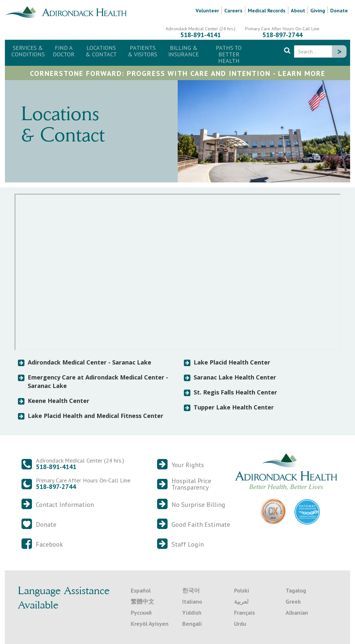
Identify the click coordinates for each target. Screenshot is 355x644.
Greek (293, 601)
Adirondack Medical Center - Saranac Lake (89, 362)
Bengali (192, 624)
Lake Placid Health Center (232, 362)
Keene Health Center (59, 401)
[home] (68, 11)
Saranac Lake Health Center (235, 377)
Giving (318, 10)
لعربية (241, 601)
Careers (233, 10)
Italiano (192, 601)
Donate (339, 10)
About (298, 10)
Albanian (297, 613)
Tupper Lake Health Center (234, 407)
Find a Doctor (64, 51)
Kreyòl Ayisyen (150, 624)
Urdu (240, 624)
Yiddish (192, 613)
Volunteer (207, 10)
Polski (242, 590)
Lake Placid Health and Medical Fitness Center (96, 416)
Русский (141, 613)
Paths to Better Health (229, 54)
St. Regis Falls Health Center (235, 392)
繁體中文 (142, 601)
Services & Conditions (28, 51)
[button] (101, 51)
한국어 (191, 590)
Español (141, 590)
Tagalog (296, 590)
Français (244, 613)
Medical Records (267, 10)
